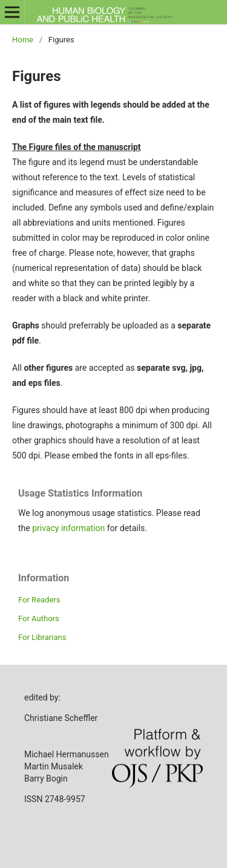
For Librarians (42, 637)
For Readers (39, 600)
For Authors (39, 618)
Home (23, 40)
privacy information (68, 528)
